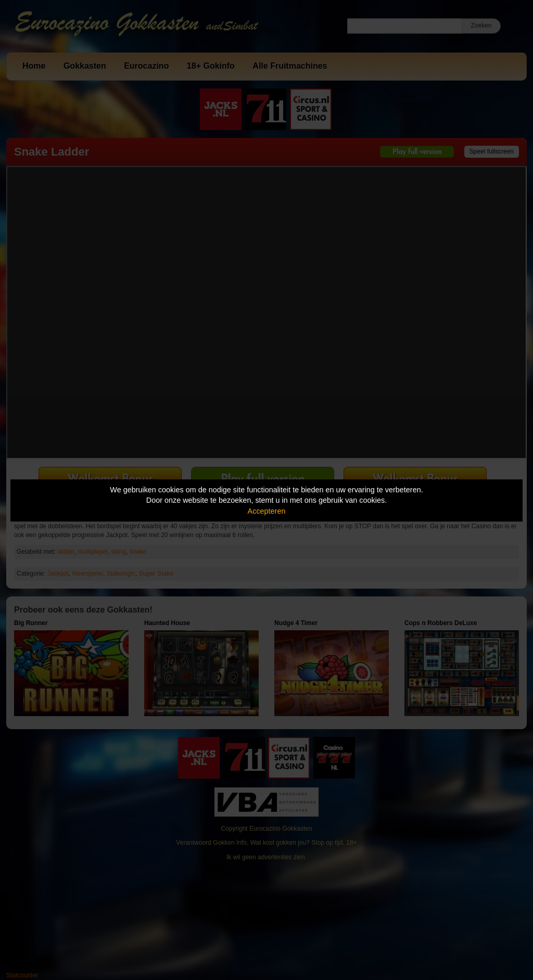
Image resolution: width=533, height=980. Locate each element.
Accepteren (267, 511)
